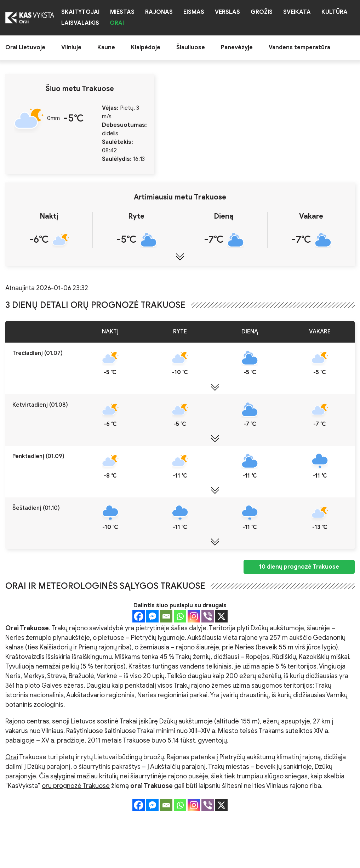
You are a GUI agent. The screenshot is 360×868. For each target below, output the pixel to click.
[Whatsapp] (180, 616)
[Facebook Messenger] (152, 616)
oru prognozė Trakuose (76, 786)
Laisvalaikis (80, 23)
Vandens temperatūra (299, 48)
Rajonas (159, 12)
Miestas (122, 12)
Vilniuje (71, 48)
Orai (117, 23)
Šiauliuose (191, 48)
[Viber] (208, 616)
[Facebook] (139, 616)
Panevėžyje (237, 48)
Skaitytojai (80, 12)
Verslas (227, 12)
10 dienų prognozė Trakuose (299, 567)
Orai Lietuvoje (25, 48)
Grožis (262, 12)
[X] (221, 616)
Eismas (194, 12)
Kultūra (335, 12)
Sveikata (297, 12)
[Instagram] (194, 616)
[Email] (166, 616)
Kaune (106, 48)
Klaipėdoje (146, 48)
